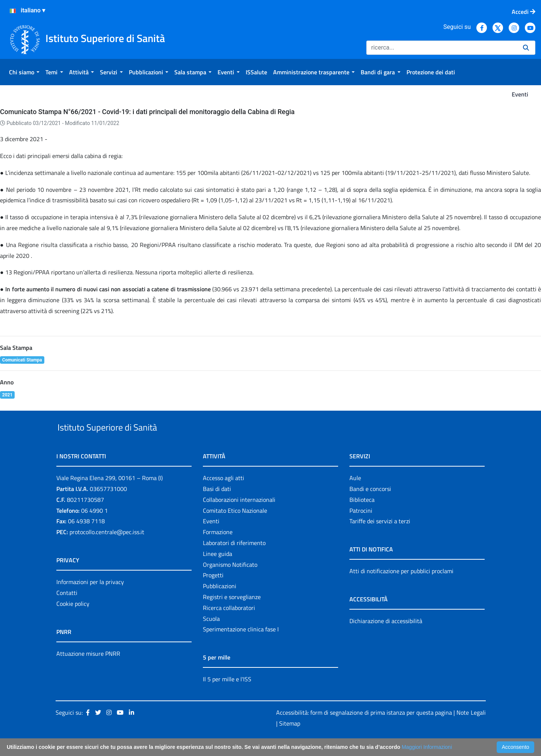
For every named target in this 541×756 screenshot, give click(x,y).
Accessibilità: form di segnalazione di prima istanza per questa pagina (364, 730)
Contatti (67, 610)
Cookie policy (73, 621)
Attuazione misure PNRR (88, 671)
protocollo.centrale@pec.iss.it (107, 549)
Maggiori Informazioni (427, 747)
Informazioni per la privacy (90, 599)
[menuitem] (24, 72)
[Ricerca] (442, 48)
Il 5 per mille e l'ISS (227, 697)
